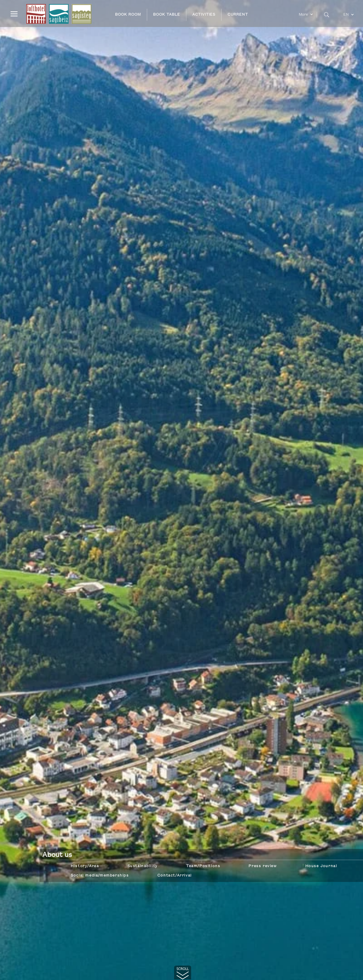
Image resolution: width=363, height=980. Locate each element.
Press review (263, 866)
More (303, 14)
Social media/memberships (100, 875)
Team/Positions (203, 866)
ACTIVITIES (204, 14)
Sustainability (143, 866)
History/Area (85, 866)
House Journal (321, 866)
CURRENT (238, 14)
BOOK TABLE (167, 14)
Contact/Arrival (175, 875)
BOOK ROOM (128, 14)
